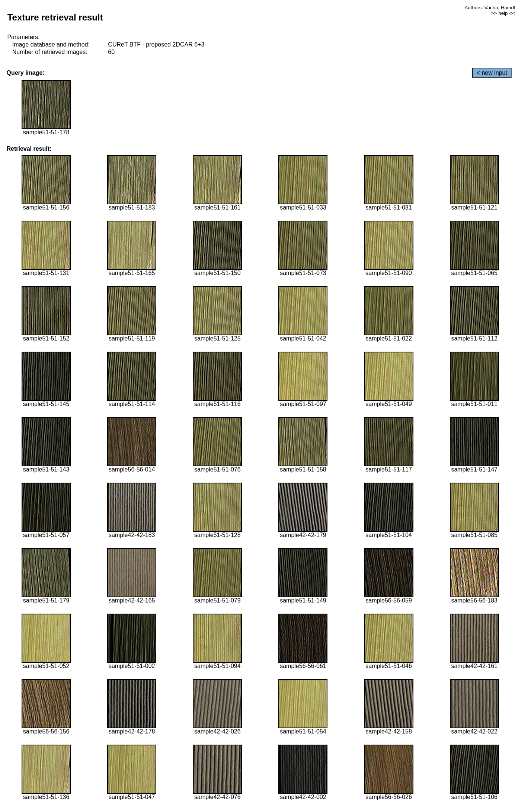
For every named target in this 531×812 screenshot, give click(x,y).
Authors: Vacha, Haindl (490, 8)
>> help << (503, 13)
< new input (492, 73)
